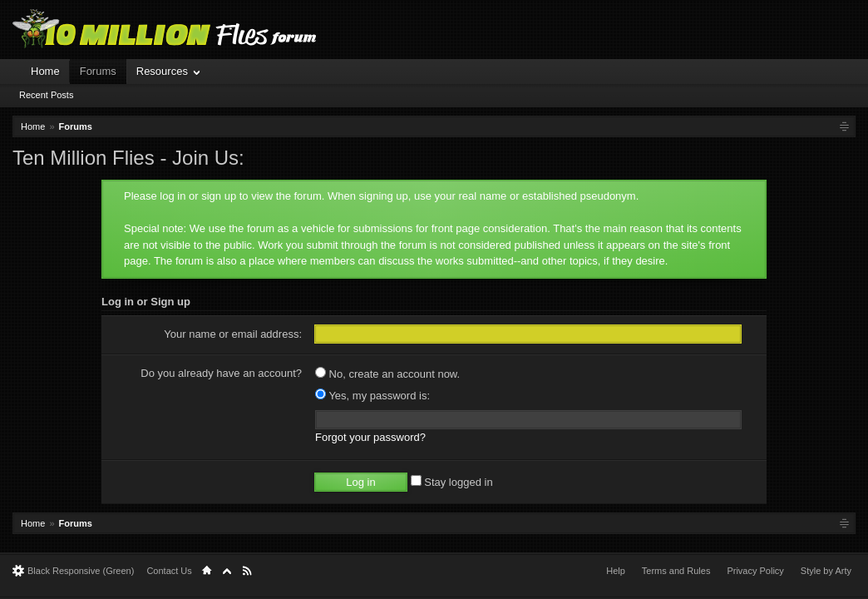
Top (227, 571)
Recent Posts (46, 95)
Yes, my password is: (372, 396)
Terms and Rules (676, 571)
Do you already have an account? (221, 373)
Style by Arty (826, 571)
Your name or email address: (233, 334)
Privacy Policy (755, 571)
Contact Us (169, 571)
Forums (98, 71)
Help (616, 571)
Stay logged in (452, 482)
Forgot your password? (370, 437)
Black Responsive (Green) (81, 571)
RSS (247, 571)
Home (45, 71)
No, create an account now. (387, 374)
